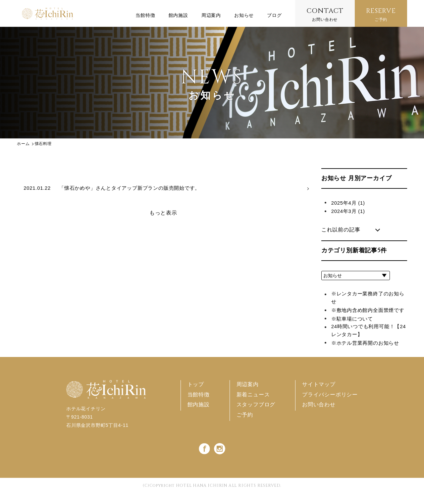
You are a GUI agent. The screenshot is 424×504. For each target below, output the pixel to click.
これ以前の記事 (341, 230)
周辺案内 (247, 395)
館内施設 (198, 415)
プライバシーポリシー (330, 405)
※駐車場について (353, 328)
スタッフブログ (256, 415)
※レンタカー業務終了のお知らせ (367, 299)
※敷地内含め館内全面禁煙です (367, 315)
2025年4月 (349, 203)
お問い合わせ (325, 14)
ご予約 (381, 14)
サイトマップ (319, 395)
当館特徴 (198, 405)
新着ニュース (253, 405)
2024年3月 (349, 211)
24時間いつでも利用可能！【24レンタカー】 (365, 341)
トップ (195, 395)
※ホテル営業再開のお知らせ (367, 353)
